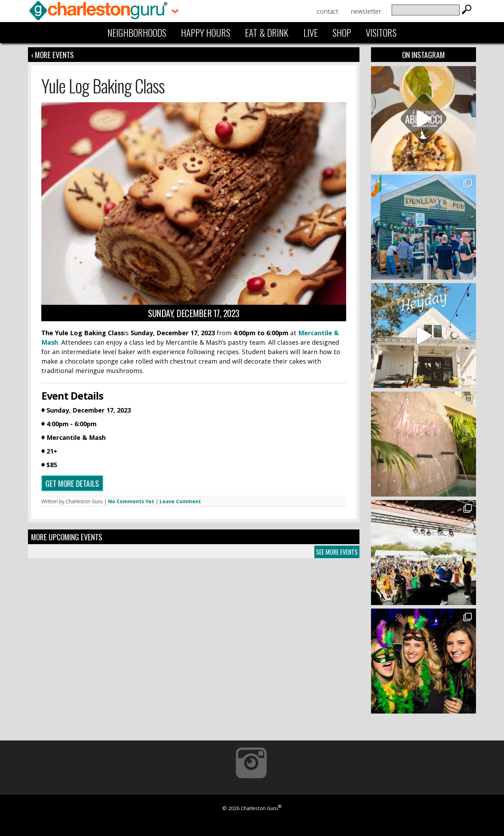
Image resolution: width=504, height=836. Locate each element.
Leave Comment (180, 501)
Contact (327, 11)
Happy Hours (206, 33)
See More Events (337, 552)
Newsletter (366, 11)
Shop (342, 33)
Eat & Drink (267, 33)
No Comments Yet (131, 501)
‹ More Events (52, 55)
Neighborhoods (137, 33)
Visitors (381, 33)
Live (311, 33)
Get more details (72, 483)
